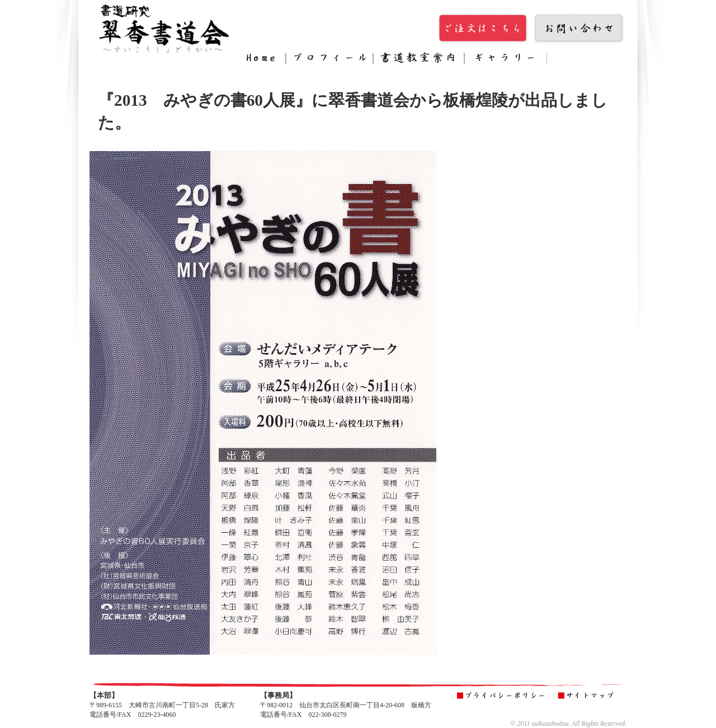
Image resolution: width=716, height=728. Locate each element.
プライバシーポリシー (503, 696)
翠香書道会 (165, 28)
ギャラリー (506, 60)
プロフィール (329, 60)
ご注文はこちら (484, 29)
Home (263, 60)
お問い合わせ (579, 29)
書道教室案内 (419, 60)
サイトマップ (588, 696)
